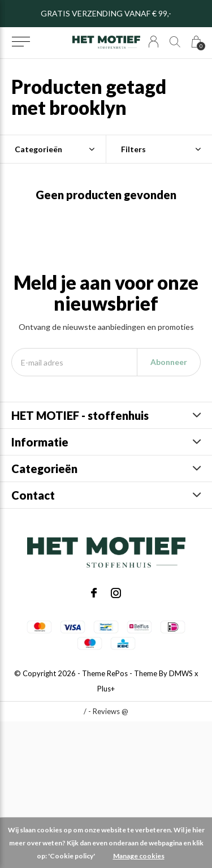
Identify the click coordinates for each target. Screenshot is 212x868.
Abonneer (169, 362)
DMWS (181, 673)
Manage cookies (139, 856)
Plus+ (106, 689)
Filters (133, 149)
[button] (21, 42)
